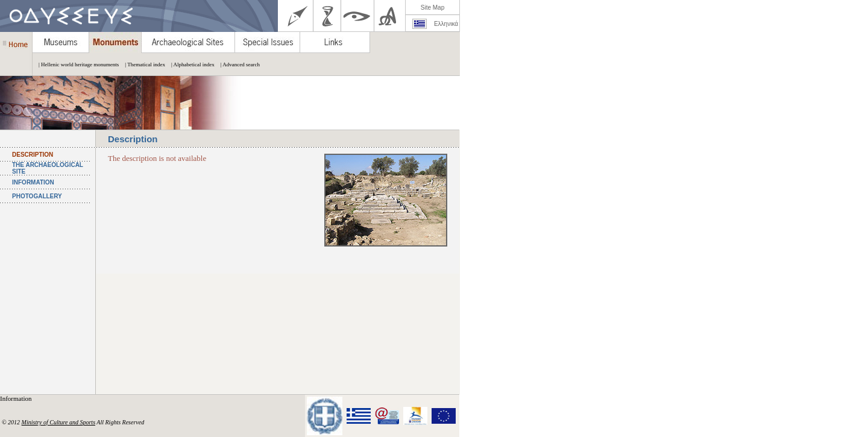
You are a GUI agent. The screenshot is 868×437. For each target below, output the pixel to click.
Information (17, 398)
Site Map (432, 8)
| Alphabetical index (190, 64)
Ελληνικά (446, 24)
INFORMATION (33, 182)
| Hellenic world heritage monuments (76, 64)
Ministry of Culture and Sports (58, 422)
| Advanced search (237, 64)
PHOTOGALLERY (37, 196)
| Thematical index (142, 64)
